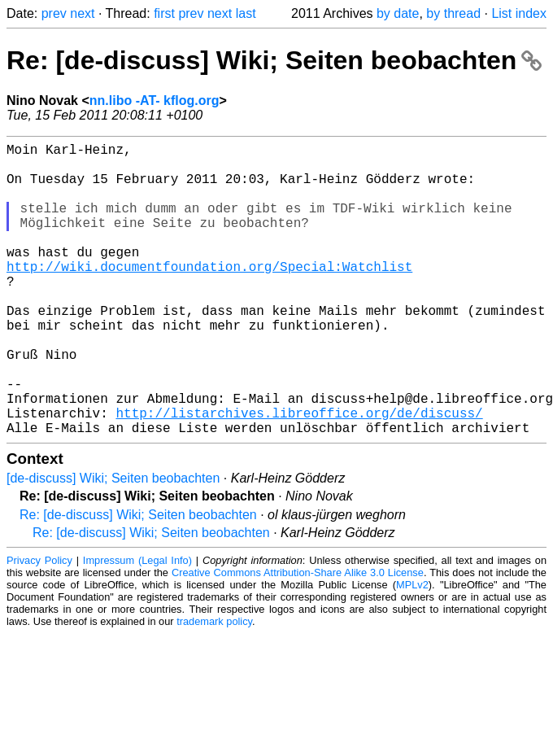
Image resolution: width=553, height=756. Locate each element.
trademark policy (214, 686)
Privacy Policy (39, 625)
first (164, 13)
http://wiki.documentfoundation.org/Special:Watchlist (209, 295)
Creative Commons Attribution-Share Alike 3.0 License (298, 638)
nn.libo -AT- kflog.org (155, 101)
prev (54, 13)
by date (398, 13)
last (246, 13)
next (82, 13)
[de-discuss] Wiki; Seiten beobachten (113, 543)
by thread (453, 13)
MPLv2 (412, 650)
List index (519, 13)
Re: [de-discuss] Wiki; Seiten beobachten (274, 60)
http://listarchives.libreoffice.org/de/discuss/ (299, 474)
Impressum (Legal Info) (137, 625)
